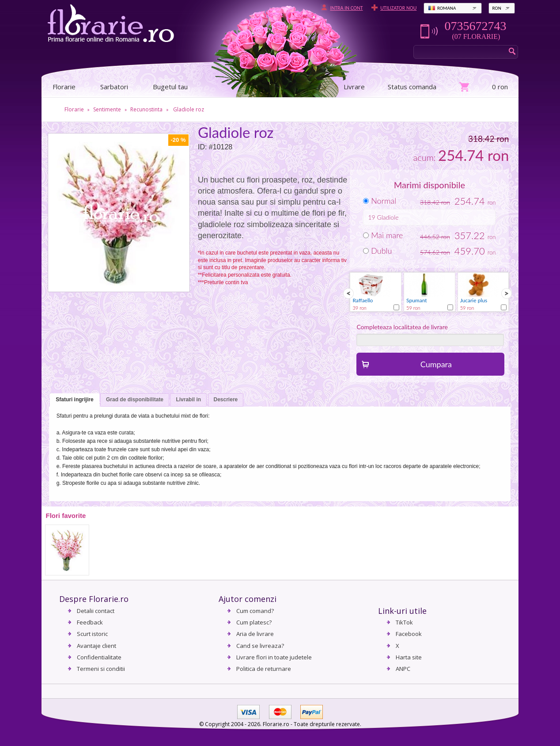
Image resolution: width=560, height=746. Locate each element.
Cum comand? (255, 611)
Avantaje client (96, 646)
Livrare (354, 87)
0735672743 (475, 26)
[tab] (74, 400)
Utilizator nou (398, 8)
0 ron (500, 87)
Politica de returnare (264, 669)
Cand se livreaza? (260, 646)
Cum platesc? (254, 622)
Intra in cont (346, 8)
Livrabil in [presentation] (188, 400)
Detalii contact (96, 611)
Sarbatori (114, 87)
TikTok (404, 622)
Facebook (409, 634)
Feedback (90, 622)
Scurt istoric (92, 634)
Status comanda (412, 87)
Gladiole (388, 217)
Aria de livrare (255, 634)
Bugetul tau (170, 87)
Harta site (409, 657)
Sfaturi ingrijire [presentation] (74, 400)
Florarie (74, 109)
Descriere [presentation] (226, 400)
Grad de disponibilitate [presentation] (135, 400)
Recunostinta (146, 109)
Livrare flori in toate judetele (274, 657)
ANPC (403, 669)
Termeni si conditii (101, 669)
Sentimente (107, 109)
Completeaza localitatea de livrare (402, 327)
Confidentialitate (99, 657)
